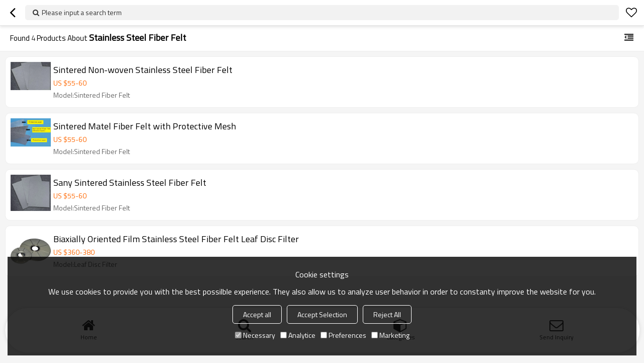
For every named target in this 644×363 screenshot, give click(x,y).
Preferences (343, 335)
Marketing (390, 335)
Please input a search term (82, 12)
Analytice (298, 335)
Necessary (255, 335)
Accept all (257, 314)
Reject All (387, 314)
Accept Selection (322, 314)
